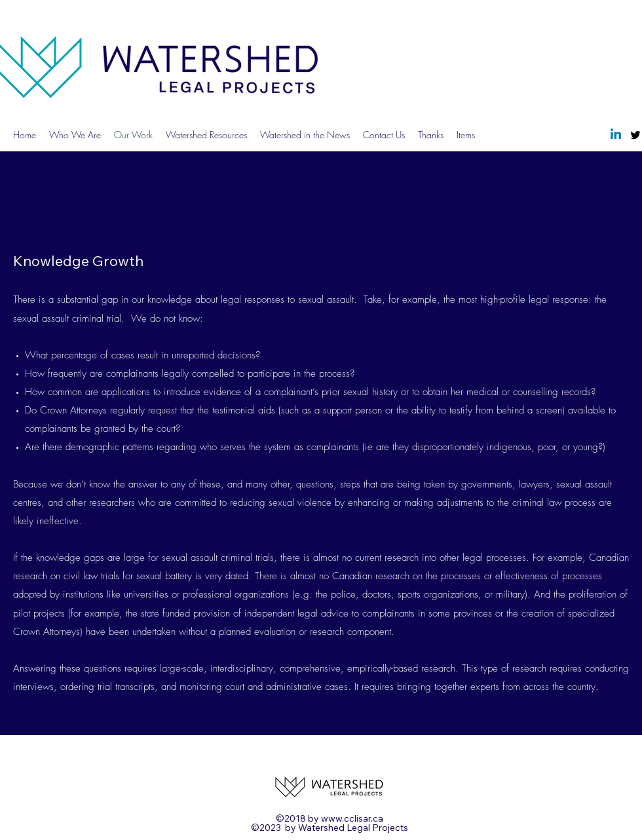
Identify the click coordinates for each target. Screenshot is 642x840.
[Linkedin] (616, 135)
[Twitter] (635, 135)
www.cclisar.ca (352, 818)
